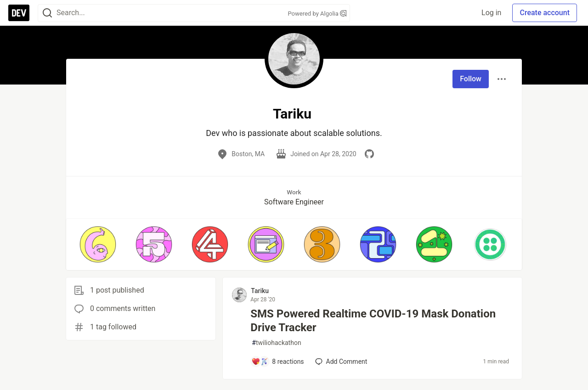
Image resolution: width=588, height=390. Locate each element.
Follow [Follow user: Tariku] (471, 79)
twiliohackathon (276, 343)
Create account (545, 13)
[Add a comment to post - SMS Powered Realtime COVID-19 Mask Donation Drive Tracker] (277, 362)
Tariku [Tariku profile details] (260, 291)
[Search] (47, 13)
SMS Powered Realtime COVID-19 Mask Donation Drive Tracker (373, 321)
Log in (491, 13)
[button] (98, 244)
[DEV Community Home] (19, 13)
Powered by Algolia (317, 14)
